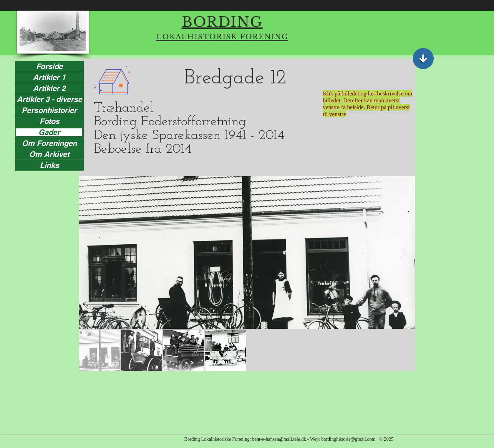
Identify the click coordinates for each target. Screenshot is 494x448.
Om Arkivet (49, 154)
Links (49, 165)
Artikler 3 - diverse (49, 99)
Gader (49, 132)
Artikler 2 (49, 88)
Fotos (49, 121)
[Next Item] (403, 252)
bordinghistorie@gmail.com (348, 439)
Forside (49, 66)
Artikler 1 (49, 77)
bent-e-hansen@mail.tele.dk (279, 439)
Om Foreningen (49, 143)
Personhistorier (49, 110)
